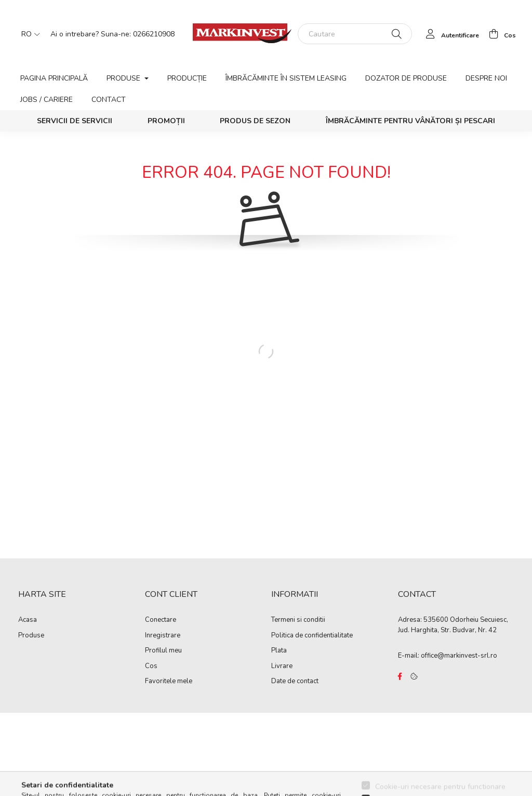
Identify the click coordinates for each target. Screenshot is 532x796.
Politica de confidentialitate (312, 636)
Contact (109, 100)
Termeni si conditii (298, 620)
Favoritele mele (169, 682)
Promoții (166, 121)
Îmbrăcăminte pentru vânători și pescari (410, 121)
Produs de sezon (255, 121)
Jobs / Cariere (46, 100)
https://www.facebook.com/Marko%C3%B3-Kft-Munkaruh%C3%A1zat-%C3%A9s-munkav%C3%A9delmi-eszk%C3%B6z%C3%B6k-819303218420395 (400, 676)
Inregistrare (163, 636)
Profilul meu (163, 651)
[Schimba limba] (28, 34)
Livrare (282, 667)
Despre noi (486, 78)
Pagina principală (54, 78)
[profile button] (450, 34)
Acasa (28, 620)
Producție (187, 78)
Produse (31, 636)
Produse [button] (124, 78)
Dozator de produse (406, 78)
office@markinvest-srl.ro (459, 656)
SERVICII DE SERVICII (75, 121)
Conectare (161, 620)
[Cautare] (355, 34)
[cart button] (500, 34)
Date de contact (295, 682)
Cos (151, 667)
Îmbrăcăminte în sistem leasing (286, 78)
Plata (279, 651)
